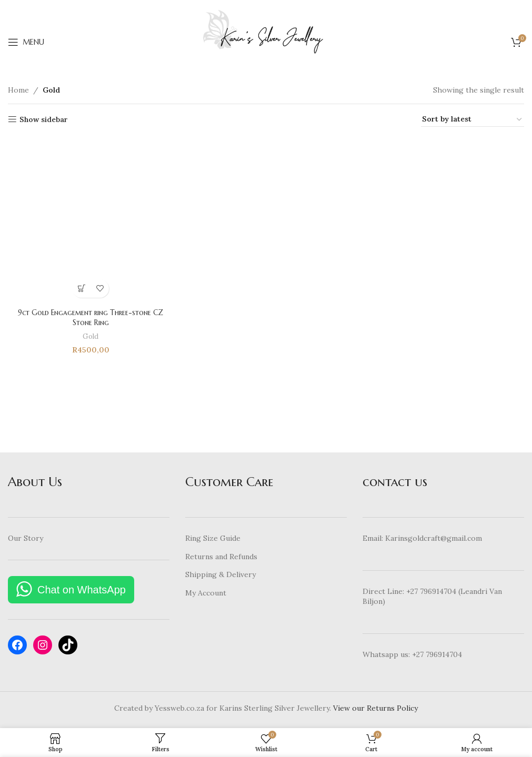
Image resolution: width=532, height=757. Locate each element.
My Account (206, 593)
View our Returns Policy (375, 708)
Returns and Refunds (221, 557)
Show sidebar (44, 120)
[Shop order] (473, 119)
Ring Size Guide (213, 538)
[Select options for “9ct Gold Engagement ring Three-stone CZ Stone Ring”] (81, 288)
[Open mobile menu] (26, 42)
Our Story (26, 538)
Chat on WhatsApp (82, 590)
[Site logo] (266, 42)
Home (18, 90)
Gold (91, 336)
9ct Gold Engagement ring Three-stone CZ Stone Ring (91, 317)
